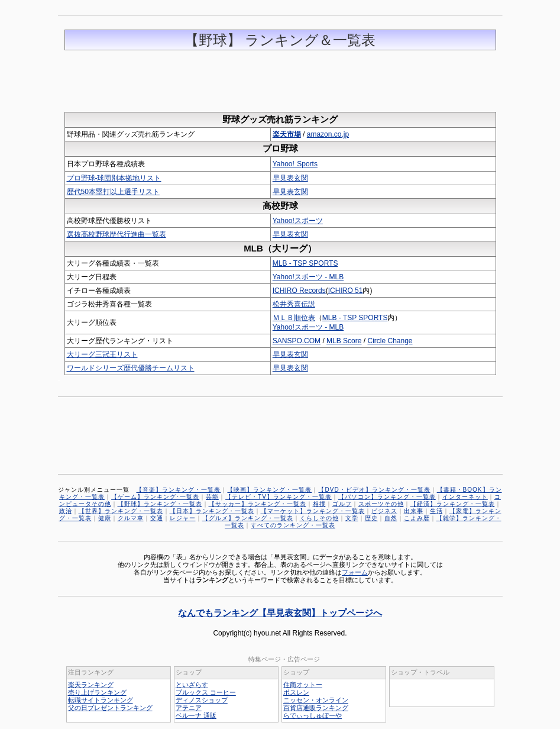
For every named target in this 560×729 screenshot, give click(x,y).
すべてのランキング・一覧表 (293, 525)
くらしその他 (319, 518)
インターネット (465, 497)
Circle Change (390, 341)
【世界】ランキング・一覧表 (121, 511)
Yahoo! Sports (295, 164)
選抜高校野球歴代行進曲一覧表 (116, 234)
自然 (391, 518)
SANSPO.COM (297, 341)
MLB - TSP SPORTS (305, 263)
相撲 (319, 504)
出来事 (414, 511)
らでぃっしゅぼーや (313, 715)
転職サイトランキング (101, 700)
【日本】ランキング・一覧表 (212, 511)
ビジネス (384, 511)
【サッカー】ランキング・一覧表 (258, 504)
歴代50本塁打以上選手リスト (113, 192)
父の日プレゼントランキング (110, 708)
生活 (436, 511)
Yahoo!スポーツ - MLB (308, 277)
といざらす (192, 685)
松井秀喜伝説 (294, 304)
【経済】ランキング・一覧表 (453, 504)
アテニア (189, 708)
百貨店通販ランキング (316, 708)
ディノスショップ (202, 700)
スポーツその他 (381, 504)
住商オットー (303, 685)
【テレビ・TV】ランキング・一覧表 (279, 497)
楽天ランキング (91, 685)
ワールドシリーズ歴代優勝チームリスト (131, 368)
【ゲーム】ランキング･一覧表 (155, 497)
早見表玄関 (290, 178)
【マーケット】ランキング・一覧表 (313, 511)
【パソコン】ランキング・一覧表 (387, 497)
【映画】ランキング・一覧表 (269, 490)
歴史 (371, 518)
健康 (105, 518)
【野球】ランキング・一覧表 (160, 504)
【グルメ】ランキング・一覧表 (248, 518)
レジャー (183, 518)
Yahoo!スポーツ (298, 221)
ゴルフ (342, 504)
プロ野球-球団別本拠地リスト (114, 178)
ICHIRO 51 (346, 291)
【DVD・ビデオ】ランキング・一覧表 (374, 490)
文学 (352, 518)
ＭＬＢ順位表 (294, 318)
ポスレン (296, 692)
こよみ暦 (417, 518)
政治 (66, 511)
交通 (157, 518)
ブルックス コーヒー (206, 692)
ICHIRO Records (299, 291)
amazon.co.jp (328, 134)
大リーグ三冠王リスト (102, 354)
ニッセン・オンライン (316, 700)
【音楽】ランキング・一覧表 (178, 490)
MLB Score (344, 341)
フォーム (355, 572)
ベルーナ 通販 (196, 715)
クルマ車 (131, 518)
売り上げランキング (97, 692)
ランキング (212, 580)
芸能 (212, 497)
